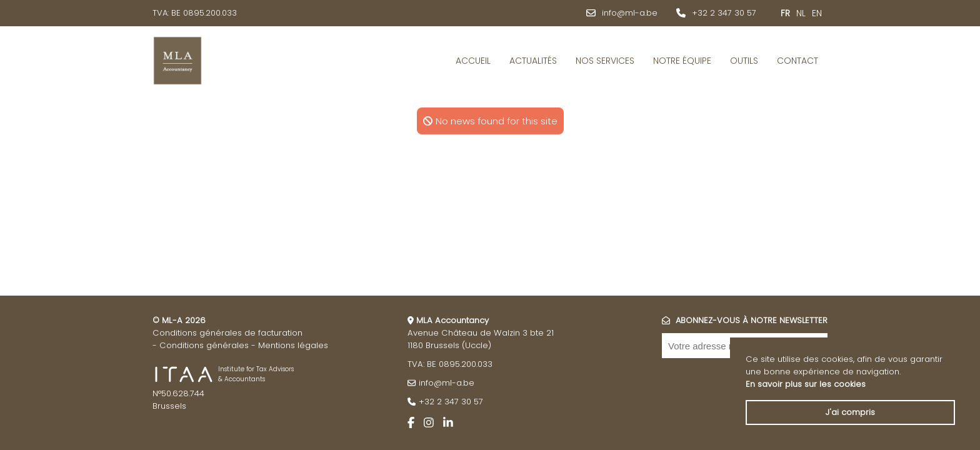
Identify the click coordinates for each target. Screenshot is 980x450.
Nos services (605, 61)
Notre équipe (682, 61)
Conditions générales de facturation (227, 333)
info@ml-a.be (630, 13)
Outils (744, 61)
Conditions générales (204, 345)
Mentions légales (293, 345)
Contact (797, 61)
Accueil (473, 61)
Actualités (533, 61)
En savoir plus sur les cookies (806, 384)
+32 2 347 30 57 (724, 13)
